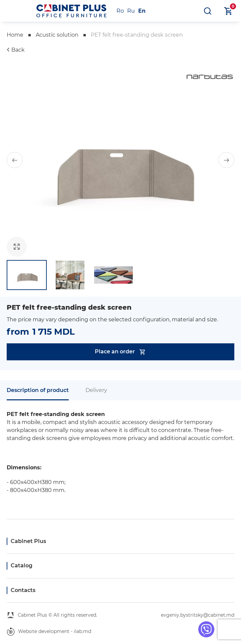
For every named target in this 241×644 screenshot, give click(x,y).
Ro (120, 11)
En (142, 11)
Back (18, 50)
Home (15, 35)
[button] (15, 160)
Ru (131, 11)
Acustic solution (57, 35)
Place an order (120, 352)
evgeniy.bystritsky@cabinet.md (198, 615)
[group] (120, 160)
